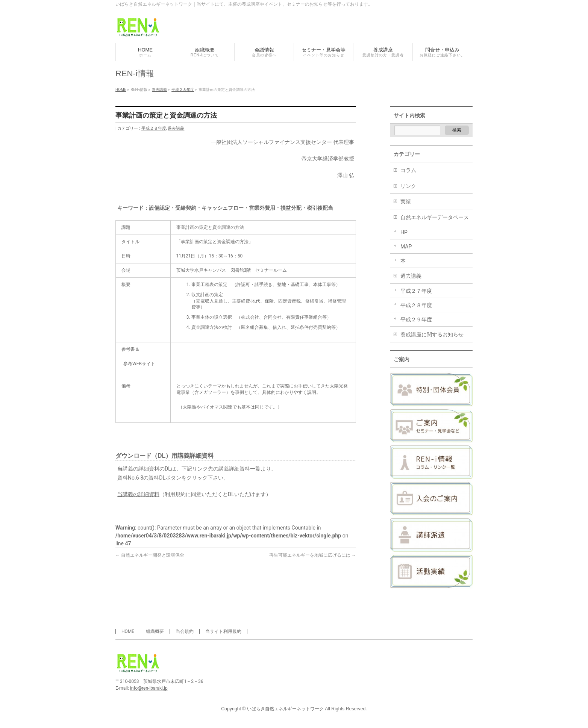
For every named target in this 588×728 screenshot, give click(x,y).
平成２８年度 (154, 128)
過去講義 (176, 128)
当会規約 (185, 631)
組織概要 (155, 631)
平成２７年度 (416, 291)
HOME (128, 631)
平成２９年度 (416, 319)
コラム (408, 170)
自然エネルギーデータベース (435, 217)
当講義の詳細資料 (138, 494)
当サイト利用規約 (223, 631)
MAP (406, 247)
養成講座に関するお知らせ (432, 334)
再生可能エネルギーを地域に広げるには (313, 555)
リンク (408, 186)
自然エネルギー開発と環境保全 (150, 555)
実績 (406, 201)
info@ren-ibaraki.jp (149, 688)
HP (404, 232)
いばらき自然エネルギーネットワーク (285, 709)
